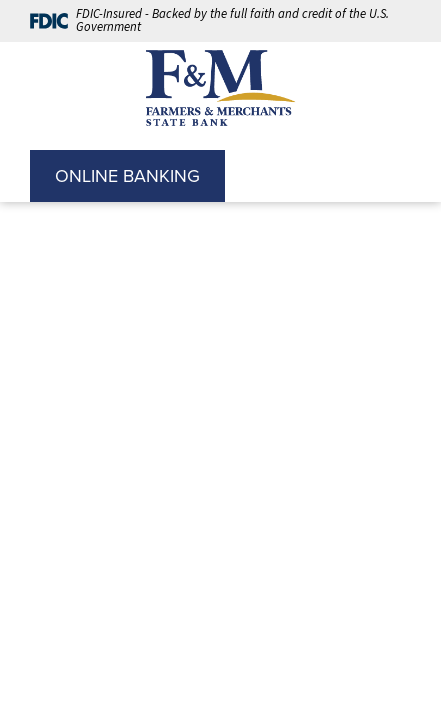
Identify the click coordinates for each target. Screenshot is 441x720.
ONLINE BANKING (127, 176)
